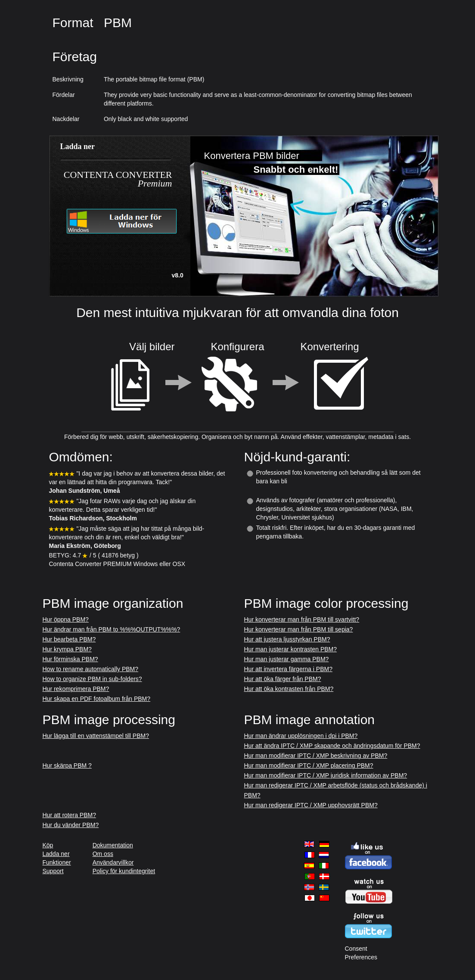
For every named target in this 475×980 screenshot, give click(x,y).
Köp (48, 845)
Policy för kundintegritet (124, 871)
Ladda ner (56, 854)
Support (53, 871)
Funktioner (57, 862)
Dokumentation (113, 845)
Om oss (103, 854)
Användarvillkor (113, 862)
